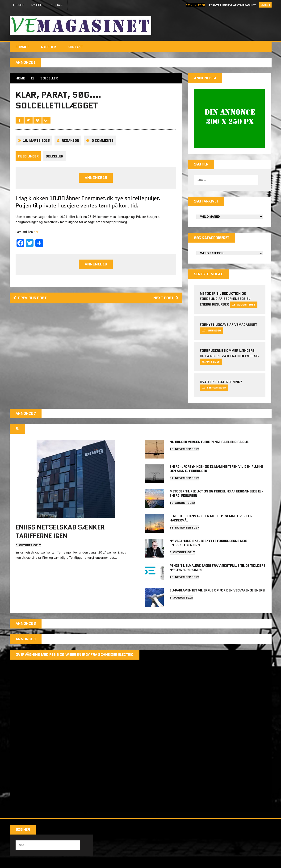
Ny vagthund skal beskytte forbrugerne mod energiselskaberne (208, 531)
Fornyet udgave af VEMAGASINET (232, 5)
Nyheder (37, 5)
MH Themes (261, 859)
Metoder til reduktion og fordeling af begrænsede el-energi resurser (226, 287)
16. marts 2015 (36, 141)
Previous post (30, 298)
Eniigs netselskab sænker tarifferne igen (60, 520)
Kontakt (57, 5)
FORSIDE (19, 5)
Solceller (55, 156)
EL (33, 78)
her (36, 232)
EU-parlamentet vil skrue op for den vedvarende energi (217, 579)
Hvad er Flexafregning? (221, 370)
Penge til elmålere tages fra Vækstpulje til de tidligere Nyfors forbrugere (217, 556)
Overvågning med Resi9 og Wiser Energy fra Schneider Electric (75, 643)
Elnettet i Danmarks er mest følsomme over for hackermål (211, 506)
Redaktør (70, 141)
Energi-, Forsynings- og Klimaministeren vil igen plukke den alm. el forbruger (216, 457)
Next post (166, 298)
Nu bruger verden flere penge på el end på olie (209, 430)
